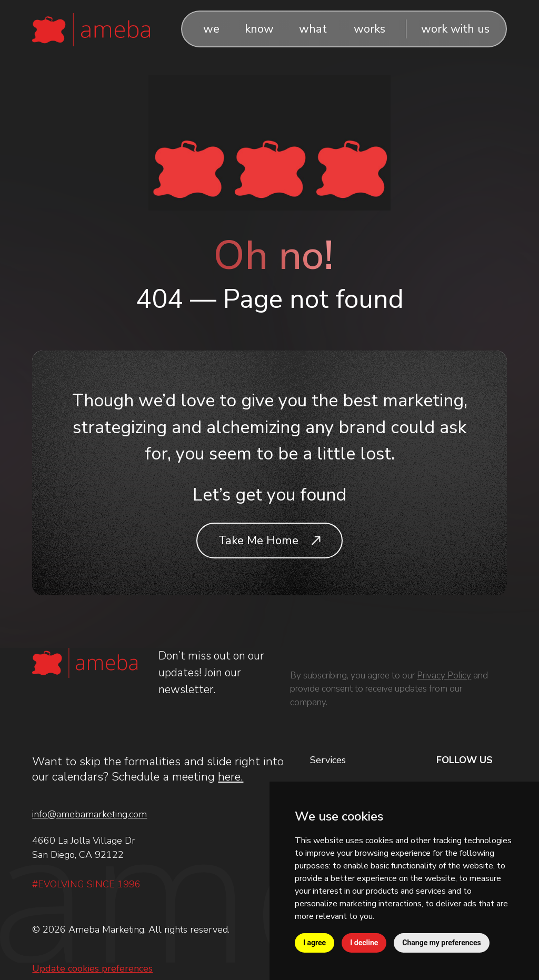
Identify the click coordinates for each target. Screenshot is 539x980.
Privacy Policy (444, 676)
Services (328, 760)
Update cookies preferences (92, 969)
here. (231, 777)
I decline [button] (364, 943)
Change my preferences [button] (441, 943)
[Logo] (91, 28)
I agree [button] (315, 943)
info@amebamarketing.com (89, 814)
